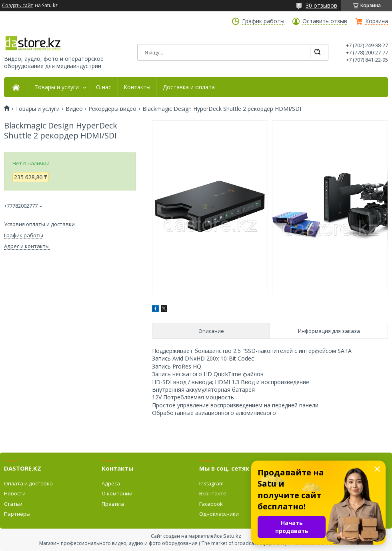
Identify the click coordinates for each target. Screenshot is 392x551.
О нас (104, 87)
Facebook (211, 504)
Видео (74, 109)
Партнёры (17, 514)
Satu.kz (232, 536)
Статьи (13, 504)
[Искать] (317, 52)
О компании (117, 493)
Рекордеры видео (112, 109)
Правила (113, 504)
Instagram (211, 483)
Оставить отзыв (325, 21)
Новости (15, 493)
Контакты (137, 87)
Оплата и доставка (28, 483)
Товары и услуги (57, 87)
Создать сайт (17, 6)
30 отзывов (321, 5)
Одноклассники (219, 514)
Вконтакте (213, 493)
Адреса (111, 483)
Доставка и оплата (189, 87)
